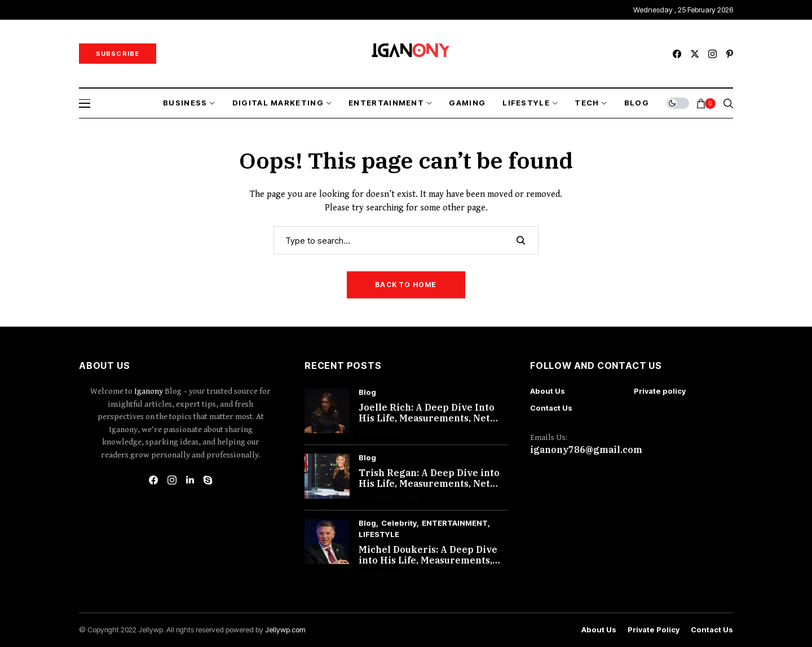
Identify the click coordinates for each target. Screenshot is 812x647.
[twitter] (695, 54)
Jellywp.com (285, 630)
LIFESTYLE (379, 534)
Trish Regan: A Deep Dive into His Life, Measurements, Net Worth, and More (429, 483)
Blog (367, 392)
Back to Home (406, 285)
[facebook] (677, 54)
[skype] (208, 480)
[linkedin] (190, 480)
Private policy (660, 391)
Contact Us (551, 408)
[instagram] (712, 54)
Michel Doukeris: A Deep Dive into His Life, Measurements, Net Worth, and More (428, 560)
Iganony (149, 391)
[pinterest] (730, 54)
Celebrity (399, 523)
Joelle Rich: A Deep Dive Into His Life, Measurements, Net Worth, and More (427, 418)
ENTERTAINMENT (455, 523)
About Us (548, 391)
